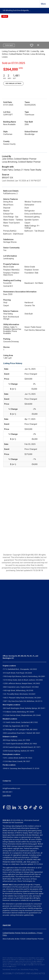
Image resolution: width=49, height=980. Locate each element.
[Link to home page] (4, 4)
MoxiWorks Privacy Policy (29, 970)
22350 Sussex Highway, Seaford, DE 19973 (19, 751)
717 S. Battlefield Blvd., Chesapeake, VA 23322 (20, 669)
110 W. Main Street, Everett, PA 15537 (17, 761)
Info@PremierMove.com (11, 788)
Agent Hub (7, 925)
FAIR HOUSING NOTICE (36, 973)
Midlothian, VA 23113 (22, 701)
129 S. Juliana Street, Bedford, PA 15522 (18, 758)
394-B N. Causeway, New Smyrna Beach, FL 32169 (21, 768)
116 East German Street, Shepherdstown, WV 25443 (22, 715)
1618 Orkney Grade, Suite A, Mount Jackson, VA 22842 (23, 680)
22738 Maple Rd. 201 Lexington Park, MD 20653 (20, 730)
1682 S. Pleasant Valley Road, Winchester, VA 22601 (22, 698)
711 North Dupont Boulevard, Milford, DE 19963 (20, 744)
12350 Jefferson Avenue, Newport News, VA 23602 (22, 683)
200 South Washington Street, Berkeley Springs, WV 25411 (24, 708)
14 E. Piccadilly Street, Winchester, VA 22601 (19, 694)
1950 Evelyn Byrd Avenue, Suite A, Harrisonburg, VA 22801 (24, 676)
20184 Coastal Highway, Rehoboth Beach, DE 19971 (22, 747)
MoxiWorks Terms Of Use (11, 970)
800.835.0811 (8, 792)
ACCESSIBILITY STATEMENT (14, 973)
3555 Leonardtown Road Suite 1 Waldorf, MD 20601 (22, 733)
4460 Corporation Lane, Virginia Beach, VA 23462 (21, 687)
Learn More (7, 796)
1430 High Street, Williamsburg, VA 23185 (18, 691)
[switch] (32, 45)
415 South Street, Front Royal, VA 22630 (18, 673)
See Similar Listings (13, 83)
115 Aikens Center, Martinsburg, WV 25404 (19, 712)
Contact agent (9, 45)
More (43, 4)
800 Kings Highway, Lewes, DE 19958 (17, 740)
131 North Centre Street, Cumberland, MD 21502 (20, 722)
